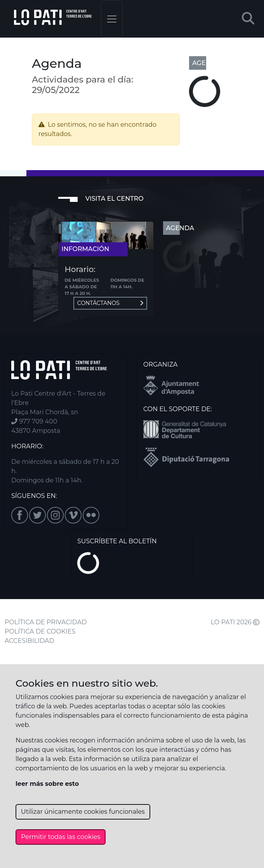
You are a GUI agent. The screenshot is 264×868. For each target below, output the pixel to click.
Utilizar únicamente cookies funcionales (83, 812)
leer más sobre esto (47, 784)
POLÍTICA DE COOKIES (40, 631)
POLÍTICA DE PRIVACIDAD (46, 622)
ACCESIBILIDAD (30, 641)
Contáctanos (110, 303)
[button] (248, 19)
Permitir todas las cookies (61, 837)
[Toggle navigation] (112, 19)
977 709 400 (34, 421)
